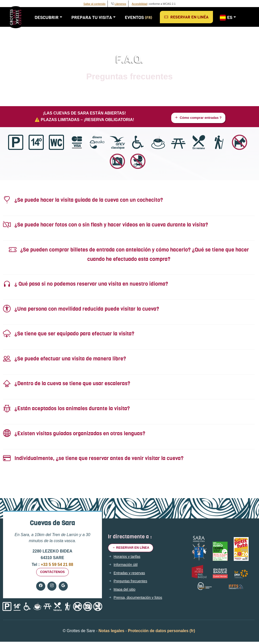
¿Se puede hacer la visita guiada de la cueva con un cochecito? (83, 201)
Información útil (127, 567)
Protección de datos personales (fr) (162, 633)
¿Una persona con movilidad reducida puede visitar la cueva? (81, 310)
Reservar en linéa (188, 17)
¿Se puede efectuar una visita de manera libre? (64, 360)
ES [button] (228, 18)
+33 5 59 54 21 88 (56, 565)
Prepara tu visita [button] (94, 17)
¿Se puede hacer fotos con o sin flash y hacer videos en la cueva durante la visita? (106, 226)
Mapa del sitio (126, 592)
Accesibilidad (140, 4)
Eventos (141, 17)
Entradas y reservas (131, 575)
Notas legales (112, 633)
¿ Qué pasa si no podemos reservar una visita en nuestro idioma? (86, 285)
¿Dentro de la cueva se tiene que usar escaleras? (67, 385)
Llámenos (120, 4)
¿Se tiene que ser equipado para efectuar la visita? (69, 335)
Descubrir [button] (49, 17)
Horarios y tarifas (129, 559)
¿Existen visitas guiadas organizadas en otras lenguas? (74, 434)
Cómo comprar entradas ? (198, 118)
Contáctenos (52, 574)
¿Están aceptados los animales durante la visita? (66, 410)
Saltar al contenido (94, 4)
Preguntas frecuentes (133, 583)
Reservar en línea (133, 549)
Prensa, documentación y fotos (141, 600)
